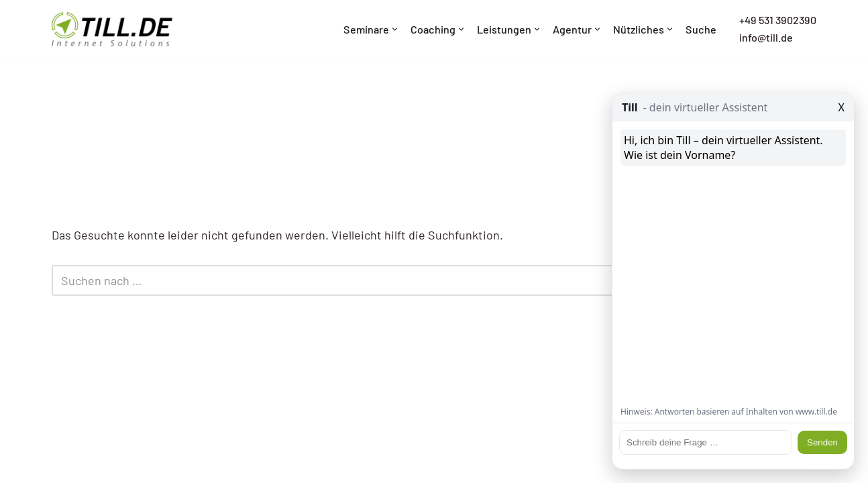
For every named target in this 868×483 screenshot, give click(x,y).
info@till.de (766, 37)
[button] (395, 29)
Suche (701, 29)
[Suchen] (419, 280)
